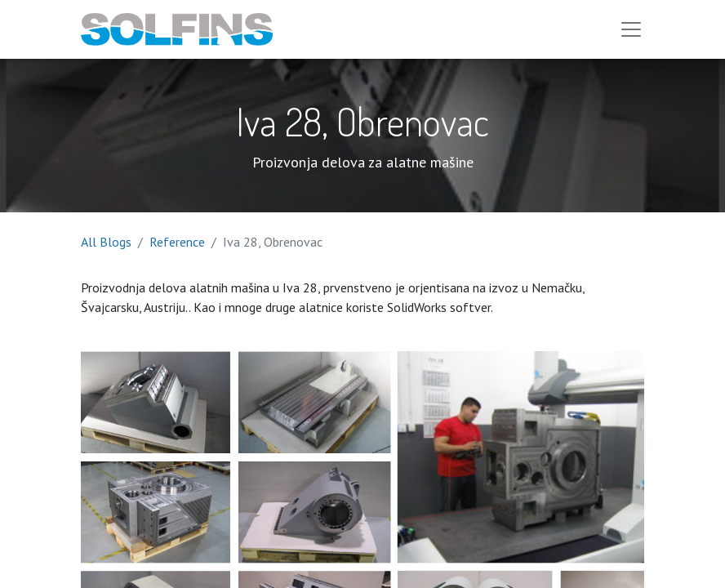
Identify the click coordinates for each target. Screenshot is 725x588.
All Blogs (106, 242)
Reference (177, 242)
